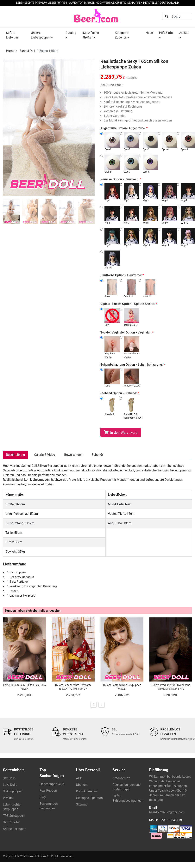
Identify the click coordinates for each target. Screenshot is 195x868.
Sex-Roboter (11, 822)
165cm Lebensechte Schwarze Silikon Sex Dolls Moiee (73, 687)
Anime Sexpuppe (15, 829)
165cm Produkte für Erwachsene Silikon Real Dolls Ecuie (171, 687)
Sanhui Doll (27, 51)
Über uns (82, 785)
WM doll (9, 798)
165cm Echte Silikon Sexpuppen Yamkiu (122, 687)
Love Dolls (10, 785)
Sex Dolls (9, 778)
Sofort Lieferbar (12, 35)
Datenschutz (121, 778)
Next (88, 128)
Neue (149, 33)
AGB (79, 778)
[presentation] (93, 705)
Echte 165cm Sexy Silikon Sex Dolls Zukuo (24, 687)
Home (10, 51)
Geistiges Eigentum (89, 798)
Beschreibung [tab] (16, 455)
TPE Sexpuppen (14, 816)
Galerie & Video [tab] (45, 455)
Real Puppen (48, 791)
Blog (43, 797)
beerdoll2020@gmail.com (167, 812)
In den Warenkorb (124, 432)
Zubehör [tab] (99, 455)
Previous (10, 128)
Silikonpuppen (13, 791)
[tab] (11, 212)
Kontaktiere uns (87, 791)
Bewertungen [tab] (74, 455)
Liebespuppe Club (52, 784)
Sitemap (82, 805)
